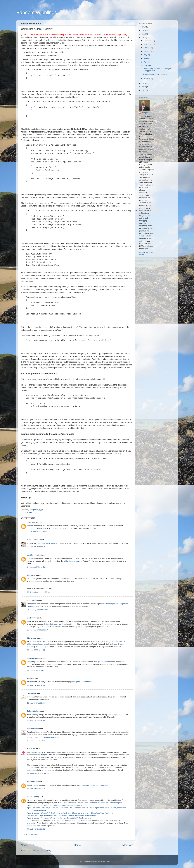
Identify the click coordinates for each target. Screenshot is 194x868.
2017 (144, 27)
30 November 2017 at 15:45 (38, 532)
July (146, 55)
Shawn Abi (32, 638)
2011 (144, 90)
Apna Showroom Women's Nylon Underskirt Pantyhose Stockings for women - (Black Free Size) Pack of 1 (70, 813)
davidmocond (33, 555)
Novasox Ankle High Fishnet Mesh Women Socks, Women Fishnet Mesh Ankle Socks (62, 815)
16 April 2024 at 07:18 (36, 789)
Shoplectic (32, 693)
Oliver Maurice (33, 540)
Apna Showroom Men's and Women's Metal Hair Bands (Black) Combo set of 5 (59, 818)
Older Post (127, 845)
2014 (144, 38)
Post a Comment (31, 834)
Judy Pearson (33, 522)
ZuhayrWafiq (33, 711)
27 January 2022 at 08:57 (37, 630)
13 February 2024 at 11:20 (38, 773)
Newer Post (27, 845)
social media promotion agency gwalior (92, 785)
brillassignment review (73, 561)
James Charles (33, 658)
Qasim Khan (32, 600)
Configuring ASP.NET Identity (155, 74)
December (148, 41)
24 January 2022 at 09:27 (37, 610)
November (148, 44)
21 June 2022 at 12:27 (36, 650)
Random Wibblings (37, 12)
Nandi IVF (31, 749)
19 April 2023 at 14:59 (36, 685)
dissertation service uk (54, 624)
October (147, 48)
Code (30, 513)
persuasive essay (48, 543)
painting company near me (81, 682)
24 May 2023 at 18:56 (36, 720)
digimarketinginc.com (52, 737)
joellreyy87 (32, 618)
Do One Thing (33, 797)
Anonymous (32, 782)
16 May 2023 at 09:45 (36, 703)
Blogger (111, 861)
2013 (144, 83)
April (146, 62)
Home (77, 845)
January (147, 79)
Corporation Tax (119, 715)
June (146, 58)
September (148, 51)
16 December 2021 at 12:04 (38, 592)
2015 (144, 34)
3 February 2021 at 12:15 (37, 567)
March (147, 65)
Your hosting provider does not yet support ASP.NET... (157, 70)
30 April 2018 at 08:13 (36, 547)
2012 (144, 87)
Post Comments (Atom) (41, 851)
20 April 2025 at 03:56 (36, 829)
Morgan (145, 113)
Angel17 (31, 678)
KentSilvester (33, 729)
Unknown (31, 575)
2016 (144, 30)
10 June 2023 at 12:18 (36, 741)
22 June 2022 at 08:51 (36, 670)
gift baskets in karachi (106, 662)
